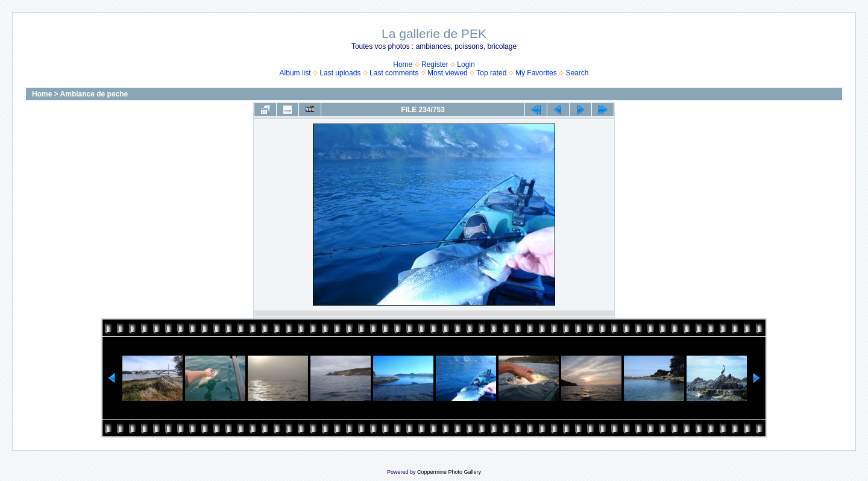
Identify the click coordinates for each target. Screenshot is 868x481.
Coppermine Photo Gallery (449, 472)
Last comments (394, 73)
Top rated (491, 73)
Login (466, 64)
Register (435, 64)
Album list (295, 73)
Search (577, 73)
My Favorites (536, 73)
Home (403, 64)
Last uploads (340, 73)
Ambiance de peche (94, 94)
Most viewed (448, 73)
